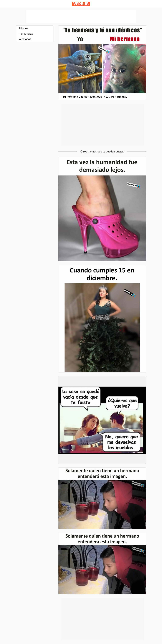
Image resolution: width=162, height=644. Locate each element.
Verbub (81, 4)
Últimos (24, 28)
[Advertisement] (81, 16)
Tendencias (26, 34)
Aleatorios (25, 39)
